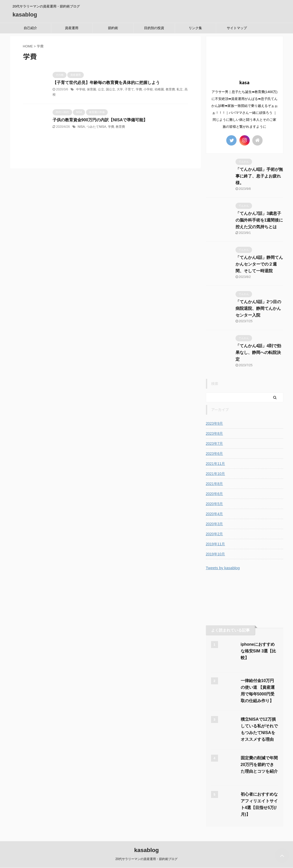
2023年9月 (215, 423)
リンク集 (195, 28)
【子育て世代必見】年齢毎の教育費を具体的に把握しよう (106, 83)
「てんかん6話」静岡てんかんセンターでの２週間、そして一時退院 (259, 264)
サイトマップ (237, 28)
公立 (101, 89)
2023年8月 (215, 433)
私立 (180, 89)
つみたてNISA (96, 127)
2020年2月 (215, 534)
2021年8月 (215, 484)
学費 (139, 89)
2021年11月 (216, 464)
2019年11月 (216, 544)
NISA (81, 127)
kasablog (25, 15)
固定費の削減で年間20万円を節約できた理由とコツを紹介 (259, 765)
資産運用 (72, 28)
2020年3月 (215, 524)
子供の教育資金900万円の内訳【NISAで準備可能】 (100, 120)
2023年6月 (215, 454)
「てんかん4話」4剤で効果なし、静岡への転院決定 (258, 352)
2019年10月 (216, 554)
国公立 (111, 89)
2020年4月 (215, 514)
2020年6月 (215, 494)
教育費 (170, 89)
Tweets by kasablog (223, 568)
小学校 (148, 89)
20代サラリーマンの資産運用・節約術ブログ (147, 859)
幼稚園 (159, 89)
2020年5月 (215, 504)
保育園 (91, 89)
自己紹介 (30, 28)
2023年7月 (215, 444)
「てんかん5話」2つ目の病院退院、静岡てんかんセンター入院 (258, 308)
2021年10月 (216, 474)
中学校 (81, 89)
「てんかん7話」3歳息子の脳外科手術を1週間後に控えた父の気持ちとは (259, 220)
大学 (120, 89)
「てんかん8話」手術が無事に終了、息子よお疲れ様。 (259, 176)
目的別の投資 (154, 28)
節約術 (113, 28)
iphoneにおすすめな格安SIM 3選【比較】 (258, 651)
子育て (129, 89)
